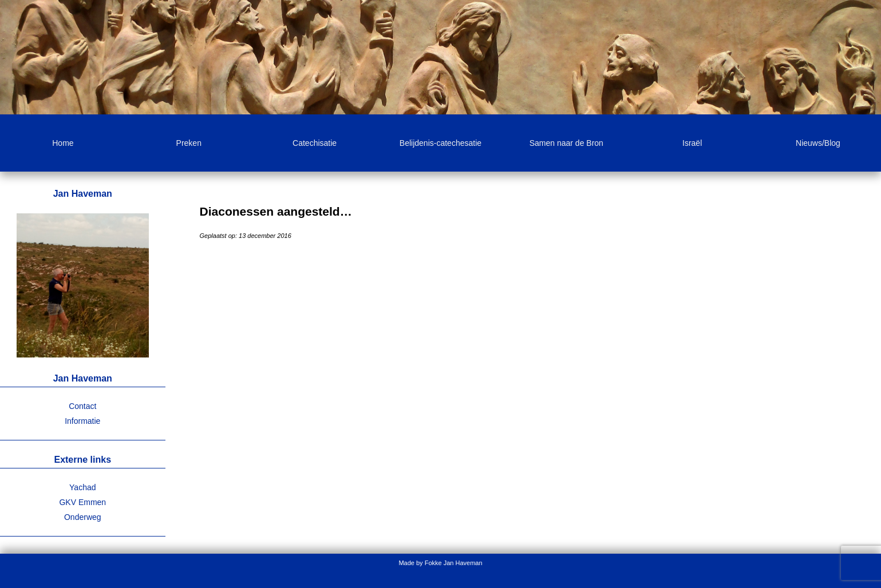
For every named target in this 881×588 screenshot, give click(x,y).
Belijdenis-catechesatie (440, 143)
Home (63, 143)
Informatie (82, 421)
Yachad (82, 487)
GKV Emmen (82, 502)
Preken (189, 143)
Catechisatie (315, 143)
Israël (692, 143)
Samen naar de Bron (566, 143)
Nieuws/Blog (818, 143)
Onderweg (83, 517)
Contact (82, 406)
